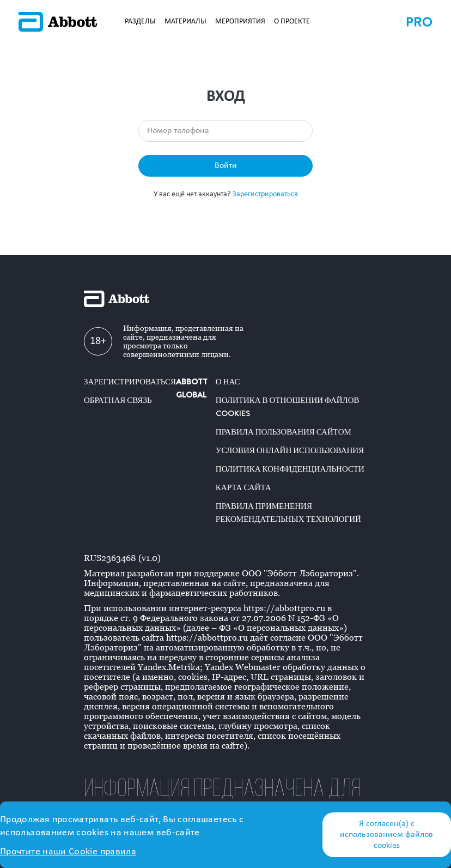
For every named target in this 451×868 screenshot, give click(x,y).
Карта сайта (243, 487)
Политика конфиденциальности (290, 469)
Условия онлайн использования (290, 450)
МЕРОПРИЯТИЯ (240, 22)
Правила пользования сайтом (284, 432)
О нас (228, 382)
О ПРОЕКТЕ (292, 22)
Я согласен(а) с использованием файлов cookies (386, 835)
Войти (226, 166)
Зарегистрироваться (265, 194)
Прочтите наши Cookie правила (68, 852)
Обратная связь (118, 400)
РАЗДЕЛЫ (140, 22)
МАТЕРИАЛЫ (185, 22)
